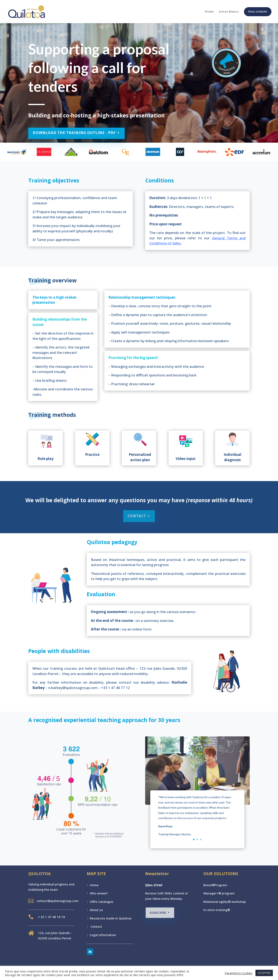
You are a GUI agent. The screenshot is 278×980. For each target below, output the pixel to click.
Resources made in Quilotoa (111, 918)
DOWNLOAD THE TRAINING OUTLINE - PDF (75, 133)
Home (209, 11)
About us (96, 910)
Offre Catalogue (101, 902)
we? (105, 893)
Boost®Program (215, 885)
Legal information (103, 935)
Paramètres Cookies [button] (239, 973)
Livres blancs (229, 11)
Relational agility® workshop (225, 902)
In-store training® (217, 910)
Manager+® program (219, 893)
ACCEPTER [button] (264, 973)
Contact (96, 926)
